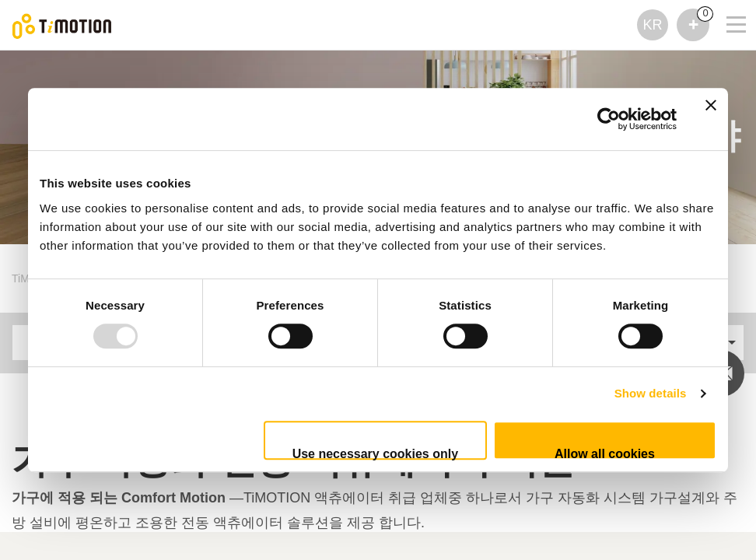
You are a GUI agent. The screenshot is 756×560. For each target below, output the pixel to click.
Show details (651, 393)
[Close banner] (711, 119)
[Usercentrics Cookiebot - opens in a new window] (609, 119)
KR (652, 25)
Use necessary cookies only (375, 453)
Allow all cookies (605, 453)
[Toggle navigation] (726, 20)
